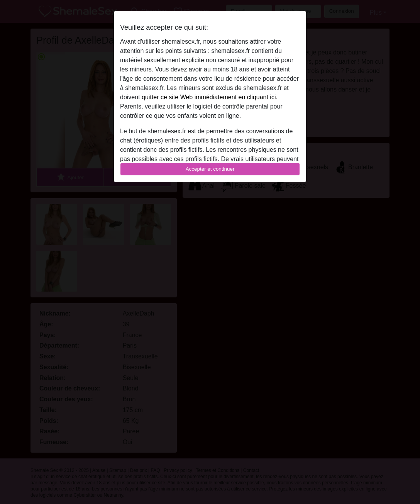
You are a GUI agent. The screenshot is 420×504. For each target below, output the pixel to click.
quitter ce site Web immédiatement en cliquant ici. (210, 97)
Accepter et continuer (210, 169)
